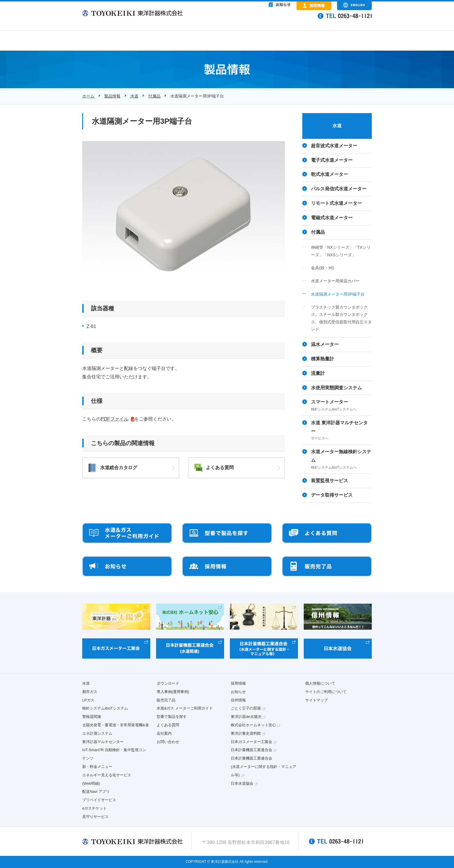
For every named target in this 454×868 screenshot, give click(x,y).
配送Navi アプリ (96, 791)
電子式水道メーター (332, 160)
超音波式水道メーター (334, 146)
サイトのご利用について (326, 692)
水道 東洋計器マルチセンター (341, 431)
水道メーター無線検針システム (341, 460)
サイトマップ (316, 700)
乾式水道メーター (329, 174)
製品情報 (112, 96)
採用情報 (238, 683)
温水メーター (325, 344)
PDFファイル (115, 419)
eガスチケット (95, 808)
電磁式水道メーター (332, 218)
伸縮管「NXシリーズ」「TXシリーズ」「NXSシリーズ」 (341, 251)
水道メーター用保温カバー (335, 281)
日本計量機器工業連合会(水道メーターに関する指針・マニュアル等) (263, 767)
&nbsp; (256, 20)
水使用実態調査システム (336, 388)
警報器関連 (92, 717)
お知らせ (238, 692)
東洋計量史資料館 (246, 733)
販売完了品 (166, 700)
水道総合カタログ (119, 468)
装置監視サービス (329, 481)
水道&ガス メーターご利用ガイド (185, 708)
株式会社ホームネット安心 (253, 725)
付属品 (154, 96)
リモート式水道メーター (336, 203)
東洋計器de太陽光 (246, 717)
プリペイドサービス (99, 800)
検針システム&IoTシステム (105, 708)
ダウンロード (168, 683)
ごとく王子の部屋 (246, 708)
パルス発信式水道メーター (339, 189)
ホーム (88, 96)
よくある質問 (220, 468)
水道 (134, 96)
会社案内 (164, 733)
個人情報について (320, 683)
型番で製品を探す (172, 717)
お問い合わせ (168, 742)
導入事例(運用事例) (173, 692)
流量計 (318, 373)
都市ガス (90, 692)
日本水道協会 (242, 783)
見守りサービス (95, 817)
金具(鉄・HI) (322, 268)
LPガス (88, 700)
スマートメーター (341, 406)
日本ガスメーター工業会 (251, 742)
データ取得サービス (332, 495)
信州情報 (238, 700)
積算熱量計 (323, 359)
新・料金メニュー (97, 767)
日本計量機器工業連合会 (251, 750)
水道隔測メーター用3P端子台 (338, 294)
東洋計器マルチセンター (103, 742)
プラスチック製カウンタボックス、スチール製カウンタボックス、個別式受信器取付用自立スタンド (341, 318)
